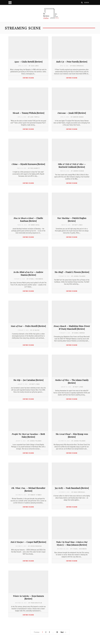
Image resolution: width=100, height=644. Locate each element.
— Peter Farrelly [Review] (72, 62)
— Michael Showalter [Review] (28, 489)
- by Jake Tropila (33, 117)
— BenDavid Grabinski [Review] (72, 165)
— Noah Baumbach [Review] (72, 488)
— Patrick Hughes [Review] (72, 219)
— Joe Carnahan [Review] (28, 380)
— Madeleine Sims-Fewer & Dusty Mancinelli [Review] (72, 327)
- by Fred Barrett (34, 168)
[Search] (82, 3)
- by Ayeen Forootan (34, 546)
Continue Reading (28, 78)
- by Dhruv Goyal (34, 225)
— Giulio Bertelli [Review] (28, 62)
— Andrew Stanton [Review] (28, 273)
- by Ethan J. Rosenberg (35, 279)
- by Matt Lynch (77, 225)
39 (57, 632)
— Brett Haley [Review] (28, 435)
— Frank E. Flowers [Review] (72, 272)
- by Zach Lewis (33, 66)
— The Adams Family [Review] (72, 381)
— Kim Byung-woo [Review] (72, 435)
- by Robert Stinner (34, 495)
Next (63, 632)
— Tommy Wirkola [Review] (28, 113)
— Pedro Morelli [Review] (28, 326)
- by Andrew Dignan (77, 117)
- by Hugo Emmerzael (77, 66)
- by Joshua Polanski (78, 276)
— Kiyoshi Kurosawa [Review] (28, 164)
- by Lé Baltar (34, 330)
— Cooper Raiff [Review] (28, 542)
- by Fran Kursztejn (35, 603)
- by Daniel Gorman (78, 333)
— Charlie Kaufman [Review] (28, 219)
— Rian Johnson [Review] (72, 543)
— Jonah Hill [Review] (72, 113)
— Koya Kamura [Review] (28, 597)
